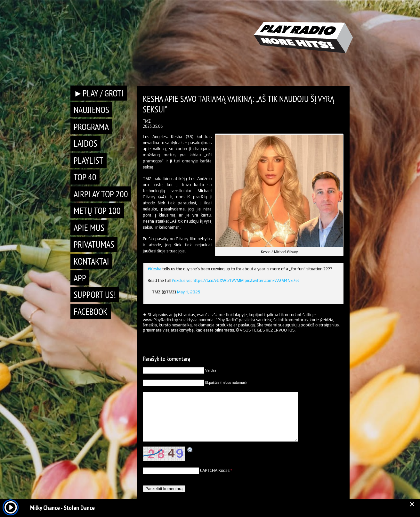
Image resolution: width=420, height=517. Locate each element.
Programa (91, 127)
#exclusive (181, 280)
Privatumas (94, 244)
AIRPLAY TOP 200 (101, 194)
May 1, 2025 (189, 292)
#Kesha (154, 269)
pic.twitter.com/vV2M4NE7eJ (272, 280)
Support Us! (95, 295)
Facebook (91, 312)
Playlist (89, 160)
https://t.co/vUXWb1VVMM (218, 280)
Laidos (85, 143)
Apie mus (89, 228)
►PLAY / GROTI (99, 93)
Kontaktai (91, 261)
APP (80, 278)
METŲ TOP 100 (97, 211)
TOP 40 (85, 177)
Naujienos (91, 110)
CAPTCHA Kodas (215, 470)
